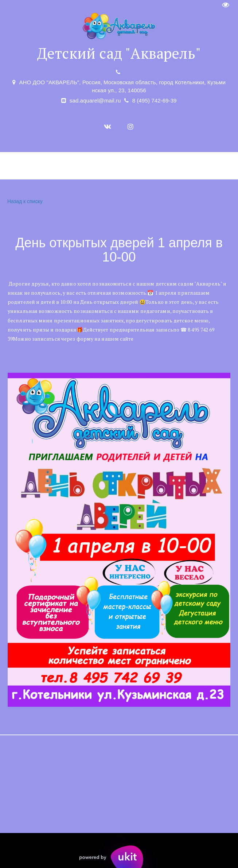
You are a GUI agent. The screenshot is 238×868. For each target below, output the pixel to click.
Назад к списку (24, 201)
